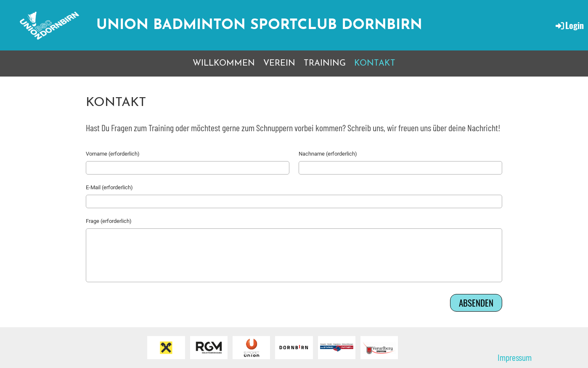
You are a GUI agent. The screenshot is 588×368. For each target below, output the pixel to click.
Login (569, 25)
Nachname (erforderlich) (328, 154)
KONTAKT (375, 64)
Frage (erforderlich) (109, 221)
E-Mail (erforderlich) (109, 187)
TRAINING (325, 64)
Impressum (515, 357)
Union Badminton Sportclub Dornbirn (259, 25)
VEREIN (279, 64)
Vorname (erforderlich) (113, 154)
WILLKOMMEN (224, 64)
